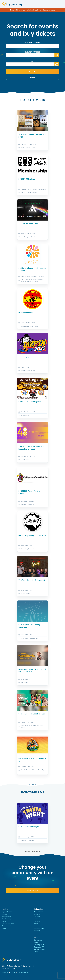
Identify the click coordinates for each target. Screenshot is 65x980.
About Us (5, 972)
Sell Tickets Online (8, 923)
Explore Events (7, 912)
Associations (38, 912)
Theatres (37, 930)
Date (32, 61)
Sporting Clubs (39, 928)
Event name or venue (32, 43)
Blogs (36, 942)
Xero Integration (40, 949)
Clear (33, 77)
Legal (13, 972)
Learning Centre (40, 945)
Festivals (37, 921)
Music (36, 923)
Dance (36, 919)
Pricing (4, 921)
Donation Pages (7, 919)
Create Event (33, 891)
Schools (37, 926)
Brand (36, 952)
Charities (37, 914)
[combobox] (33, 55)
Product (4, 914)
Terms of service (24, 972)
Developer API (39, 947)
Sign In (4, 928)
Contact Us (38, 940)
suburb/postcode (33, 52)
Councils (37, 916)
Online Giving (6, 916)
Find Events (33, 71)
